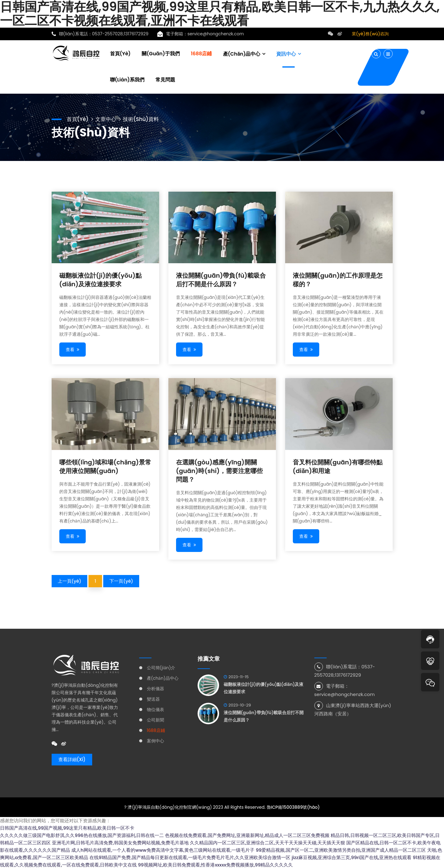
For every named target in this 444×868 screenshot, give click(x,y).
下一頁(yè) (122, 580)
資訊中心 (286, 53)
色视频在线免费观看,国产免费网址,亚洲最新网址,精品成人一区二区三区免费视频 (248, 835)
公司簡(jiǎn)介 (161, 667)
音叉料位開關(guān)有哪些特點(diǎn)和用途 (338, 466)
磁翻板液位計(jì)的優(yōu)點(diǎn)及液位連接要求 (100, 279)
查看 (73, 349)
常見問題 (165, 79)
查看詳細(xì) (72, 759)
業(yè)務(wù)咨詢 (370, 34)
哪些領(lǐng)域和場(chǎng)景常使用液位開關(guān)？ (105, 466)
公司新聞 (155, 719)
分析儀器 (155, 688)
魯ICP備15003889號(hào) (293, 807)
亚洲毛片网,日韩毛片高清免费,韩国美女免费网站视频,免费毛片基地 (120, 842)
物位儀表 (155, 709)
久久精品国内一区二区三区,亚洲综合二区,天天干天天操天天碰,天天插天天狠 (267, 842)
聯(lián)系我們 (127, 79)
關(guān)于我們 (161, 53)
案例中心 (155, 740)
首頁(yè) (120, 53)
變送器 (153, 698)
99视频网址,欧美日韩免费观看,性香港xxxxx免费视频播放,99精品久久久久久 (216, 864)
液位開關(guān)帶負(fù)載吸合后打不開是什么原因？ (221, 279)
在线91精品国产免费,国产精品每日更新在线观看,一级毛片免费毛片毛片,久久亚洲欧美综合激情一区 (190, 857)
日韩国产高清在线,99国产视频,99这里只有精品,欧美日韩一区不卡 (67, 827)
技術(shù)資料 (144, 118)
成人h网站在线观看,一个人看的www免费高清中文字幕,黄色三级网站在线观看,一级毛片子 (163, 849)
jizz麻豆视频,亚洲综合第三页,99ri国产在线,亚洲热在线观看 (352, 857)
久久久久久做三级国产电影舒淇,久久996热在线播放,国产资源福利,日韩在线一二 (82, 835)
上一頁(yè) (70, 580)
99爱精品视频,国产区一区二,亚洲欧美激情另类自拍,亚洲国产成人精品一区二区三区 (341, 849)
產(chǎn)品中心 (242, 53)
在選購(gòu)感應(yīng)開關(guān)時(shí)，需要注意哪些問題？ (219, 470)
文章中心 (108, 118)
